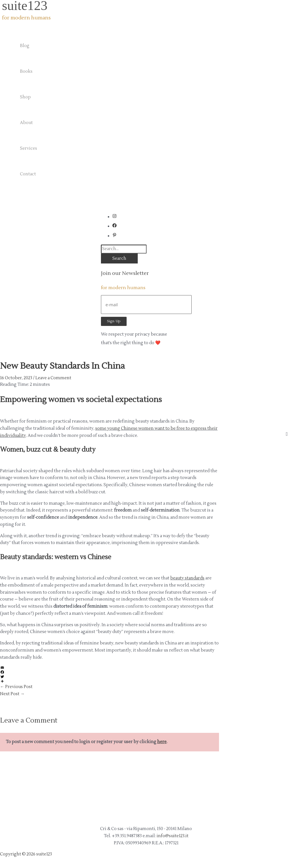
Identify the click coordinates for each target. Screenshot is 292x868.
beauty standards (187, 578)
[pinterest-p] (114, 236)
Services (29, 148)
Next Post (12, 694)
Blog (25, 46)
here (162, 742)
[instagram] (116, 217)
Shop (25, 97)
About (26, 123)
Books (26, 71)
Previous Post (16, 687)
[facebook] (116, 226)
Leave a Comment (53, 378)
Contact (28, 174)
